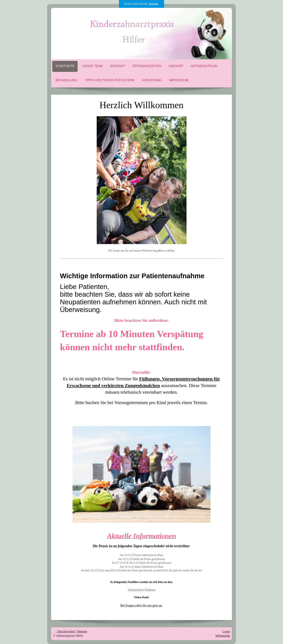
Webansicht (223, 636)
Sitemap (82, 631)
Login (226, 631)
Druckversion (64, 631)
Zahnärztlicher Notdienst (141, 590)
